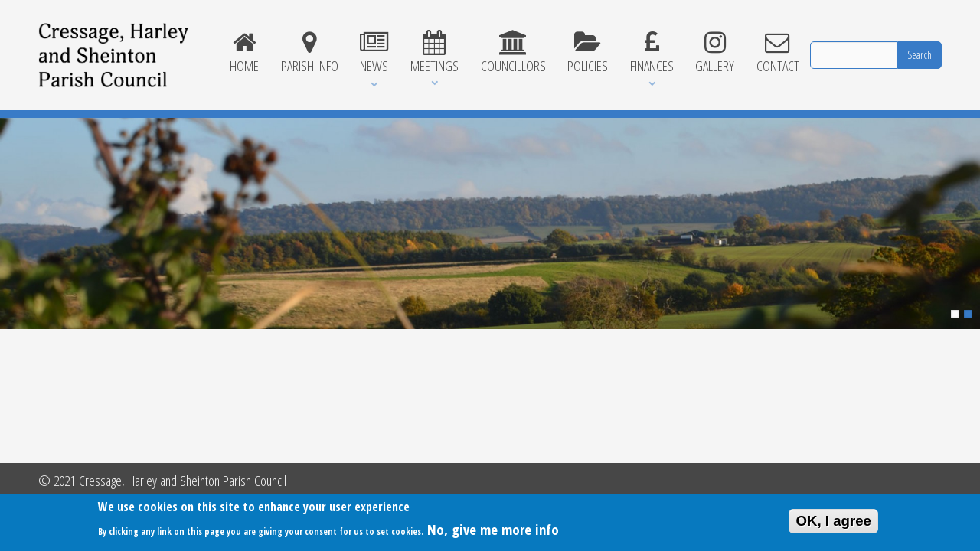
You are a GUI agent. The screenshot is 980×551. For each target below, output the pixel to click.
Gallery (715, 53)
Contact (778, 53)
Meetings (435, 53)
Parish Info (310, 53)
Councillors (513, 53)
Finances (652, 53)
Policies (588, 53)
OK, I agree (833, 523)
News (374, 53)
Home (245, 53)
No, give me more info (493, 531)
